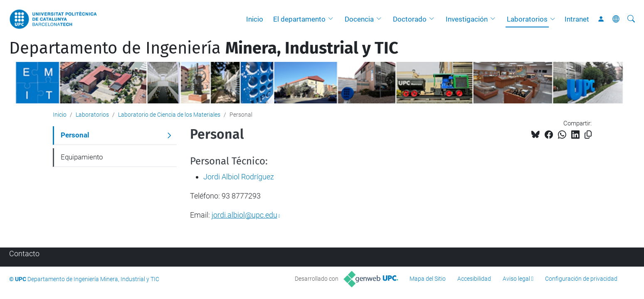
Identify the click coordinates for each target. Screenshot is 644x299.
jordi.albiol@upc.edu (244, 215)
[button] (333, 19)
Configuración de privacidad (581, 279)
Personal (75, 135)
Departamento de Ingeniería (204, 48)
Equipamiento (82, 157)
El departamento (299, 19)
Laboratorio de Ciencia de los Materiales (169, 115)
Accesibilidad (474, 279)
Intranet (577, 19)
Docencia (359, 19)
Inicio (255, 19)
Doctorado (410, 19)
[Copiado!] (588, 135)
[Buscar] (631, 19)
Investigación (467, 19)
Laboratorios (527, 19)
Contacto (24, 254)
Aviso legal (516, 279)
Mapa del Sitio (428, 279)
